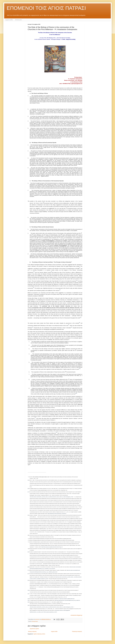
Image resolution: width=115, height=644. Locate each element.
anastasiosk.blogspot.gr (76, 615)
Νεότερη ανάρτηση (32, 632)
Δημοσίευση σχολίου (34, 629)
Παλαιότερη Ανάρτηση (77, 632)
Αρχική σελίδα (9, 20)
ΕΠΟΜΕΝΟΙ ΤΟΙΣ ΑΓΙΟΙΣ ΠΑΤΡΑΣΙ (46, 8)
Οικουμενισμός (35, 621)
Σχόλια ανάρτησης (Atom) (39, 634)
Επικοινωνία (18, 20)
